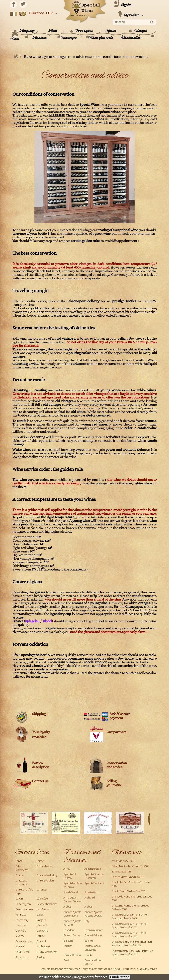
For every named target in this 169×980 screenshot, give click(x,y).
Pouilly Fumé (43, 946)
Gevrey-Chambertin (47, 904)
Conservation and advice (117, 765)
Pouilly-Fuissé (22, 952)
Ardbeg (67, 907)
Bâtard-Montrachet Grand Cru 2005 (130, 866)
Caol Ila (88, 955)
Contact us (40, 781)
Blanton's (68, 941)
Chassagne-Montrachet (22, 882)
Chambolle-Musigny (47, 875)
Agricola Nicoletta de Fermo (72, 885)
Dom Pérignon (23, 904)
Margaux (41, 920)
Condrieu (41, 889)
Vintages (141, 31)
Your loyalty (41, 732)
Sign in (126, 5)
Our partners (116, 732)
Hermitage (21, 915)
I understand (120, 977)
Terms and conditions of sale (97, 969)
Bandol (19, 861)
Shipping (39, 714)
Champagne (68, 38)
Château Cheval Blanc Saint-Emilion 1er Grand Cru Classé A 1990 (132, 953)
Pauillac (40, 936)
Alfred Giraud (71, 892)
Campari (68, 946)
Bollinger (89, 941)
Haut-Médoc (43, 909)
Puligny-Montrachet (47, 952)
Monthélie (21, 931)
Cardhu (67, 960)
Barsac (40, 861)
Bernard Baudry (72, 935)
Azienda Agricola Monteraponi (72, 914)
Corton (19, 899)
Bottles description (41, 765)
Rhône (53, 31)
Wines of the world (101, 38)
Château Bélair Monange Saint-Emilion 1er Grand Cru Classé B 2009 (132, 943)
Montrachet (43, 931)
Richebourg (22, 957)
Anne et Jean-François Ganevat (72, 899)
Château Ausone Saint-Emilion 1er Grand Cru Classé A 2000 (129, 925)
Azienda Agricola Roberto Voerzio (93, 914)
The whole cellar (130, 38)
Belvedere (69, 930)
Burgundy (27, 31)
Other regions (84, 31)
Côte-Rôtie (42, 899)
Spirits (111, 31)
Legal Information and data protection (60, 969)
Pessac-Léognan (24, 941)
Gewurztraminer (24, 909)
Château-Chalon (45, 880)
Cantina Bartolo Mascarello (93, 948)
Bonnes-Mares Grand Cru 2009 (128, 877)
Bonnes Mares (44, 866)
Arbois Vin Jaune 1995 (123, 861)
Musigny (20, 936)
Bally (87, 921)
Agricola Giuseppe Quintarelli (94, 876)
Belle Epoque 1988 (121, 871)
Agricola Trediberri (94, 883)
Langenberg (22, 920)
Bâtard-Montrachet (22, 868)
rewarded (39, 737)
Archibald (90, 897)
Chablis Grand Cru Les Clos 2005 (128, 891)
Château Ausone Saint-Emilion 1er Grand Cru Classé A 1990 (129, 934)
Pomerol (41, 941)
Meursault (42, 925)
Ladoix (40, 915)
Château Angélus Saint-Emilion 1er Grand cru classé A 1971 (129, 916)
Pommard (21, 946)
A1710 (67, 869)
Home (15, 39)
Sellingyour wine (114, 783)
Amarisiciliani (91, 892)
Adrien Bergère (93, 869)
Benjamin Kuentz (94, 930)
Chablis (19, 875)
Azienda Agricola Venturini (72, 923)
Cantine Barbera (72, 955)
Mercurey (21, 925)
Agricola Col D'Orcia (69, 876)
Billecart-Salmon (93, 935)
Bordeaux (39, 38)
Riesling (40, 957)
